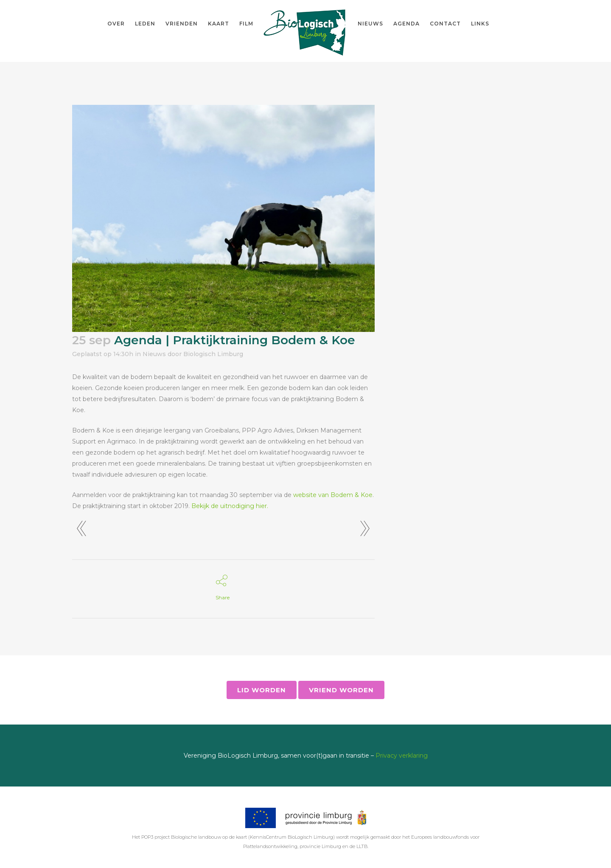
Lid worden (262, 690)
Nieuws (154, 354)
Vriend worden (341, 690)
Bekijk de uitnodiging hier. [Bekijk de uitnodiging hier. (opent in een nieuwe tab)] (230, 506)
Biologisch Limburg (213, 354)
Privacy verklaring (402, 756)
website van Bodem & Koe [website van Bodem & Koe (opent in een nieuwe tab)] (333, 495)
